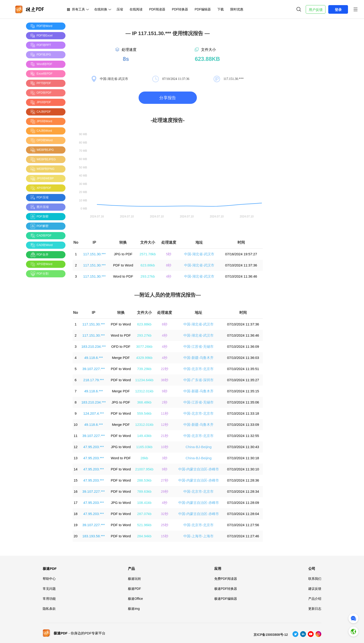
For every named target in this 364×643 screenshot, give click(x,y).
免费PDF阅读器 (226, 579)
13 (76, 458)
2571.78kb (148, 254)
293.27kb (148, 276)
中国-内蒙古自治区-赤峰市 (199, 469)
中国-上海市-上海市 (198, 536)
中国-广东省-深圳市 (198, 380)
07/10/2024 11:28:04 (243, 514)
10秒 (165, 447)
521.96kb (144, 525)
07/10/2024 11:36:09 (243, 346)
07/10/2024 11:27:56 (243, 525)
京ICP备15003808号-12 (271, 635)
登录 (338, 10)
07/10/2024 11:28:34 (243, 491)
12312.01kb (144, 391)
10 (76, 425)
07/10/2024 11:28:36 (243, 480)
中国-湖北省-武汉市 (199, 254)
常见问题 (49, 589)
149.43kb (144, 436)
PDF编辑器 (203, 9)
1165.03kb (144, 447)
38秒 (165, 380)
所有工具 (78, 9)
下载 (221, 9)
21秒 (165, 436)
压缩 (120, 9)
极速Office (135, 599)
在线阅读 (136, 9)
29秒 (165, 491)
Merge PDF (121, 358)
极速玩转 (134, 579)
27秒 (165, 480)
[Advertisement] (45, 351)
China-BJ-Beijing (199, 447)
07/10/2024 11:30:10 (243, 469)
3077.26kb (144, 346)
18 (76, 514)
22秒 (165, 369)
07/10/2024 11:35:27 (243, 380)
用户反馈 (316, 10)
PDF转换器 (180, 9)
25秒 (165, 525)
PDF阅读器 (157, 9)
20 (76, 536)
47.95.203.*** (94, 447)
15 (76, 480)
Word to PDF (123, 276)
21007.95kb (144, 469)
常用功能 (49, 599)
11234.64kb (144, 380)
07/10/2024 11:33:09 (243, 425)
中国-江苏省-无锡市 (198, 346)
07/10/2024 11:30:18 (243, 458)
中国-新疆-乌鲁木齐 (198, 358)
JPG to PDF (123, 254)
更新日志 (315, 609)
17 (76, 503)
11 (76, 436)
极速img (134, 609)
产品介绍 (315, 599)
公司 (312, 569)
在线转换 (101, 9)
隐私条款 (49, 609)
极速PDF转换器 (226, 589)
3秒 (164, 458)
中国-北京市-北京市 (198, 369)
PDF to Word (123, 265)
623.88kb (148, 265)
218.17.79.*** (94, 380)
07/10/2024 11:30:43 (243, 447)
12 (76, 447)
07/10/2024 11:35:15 (243, 391)
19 (76, 525)
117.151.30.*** (94, 254)
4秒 (169, 276)
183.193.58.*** (94, 536)
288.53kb (144, 480)
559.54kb (144, 413)
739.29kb (144, 369)
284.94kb (144, 536)
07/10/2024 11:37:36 (241, 265)
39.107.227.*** (94, 369)
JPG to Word (121, 447)
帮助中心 (49, 579)
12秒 (165, 425)
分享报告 (168, 98)
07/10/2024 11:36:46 (241, 276)
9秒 (164, 391)
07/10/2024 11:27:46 (243, 536)
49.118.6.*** (94, 358)
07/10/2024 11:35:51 (243, 369)
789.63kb (144, 491)
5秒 (169, 254)
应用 (218, 569)
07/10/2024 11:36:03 (243, 358)
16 (76, 491)
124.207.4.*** (94, 413)
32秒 (165, 514)
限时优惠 (237, 9)
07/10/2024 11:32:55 (243, 436)
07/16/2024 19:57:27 (241, 254)
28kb (144, 458)
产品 (131, 569)
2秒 (164, 402)
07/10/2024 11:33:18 (243, 413)
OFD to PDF (121, 346)
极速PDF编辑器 (226, 599)
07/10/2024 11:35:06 (243, 402)
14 (76, 469)
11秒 (165, 413)
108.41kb (144, 503)
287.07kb (144, 514)
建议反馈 (315, 589)
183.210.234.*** (94, 346)
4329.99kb (144, 358)
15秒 (165, 536)
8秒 (169, 265)
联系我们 (315, 579)
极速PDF (50, 569)
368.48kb (144, 402)
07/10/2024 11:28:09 (243, 503)
